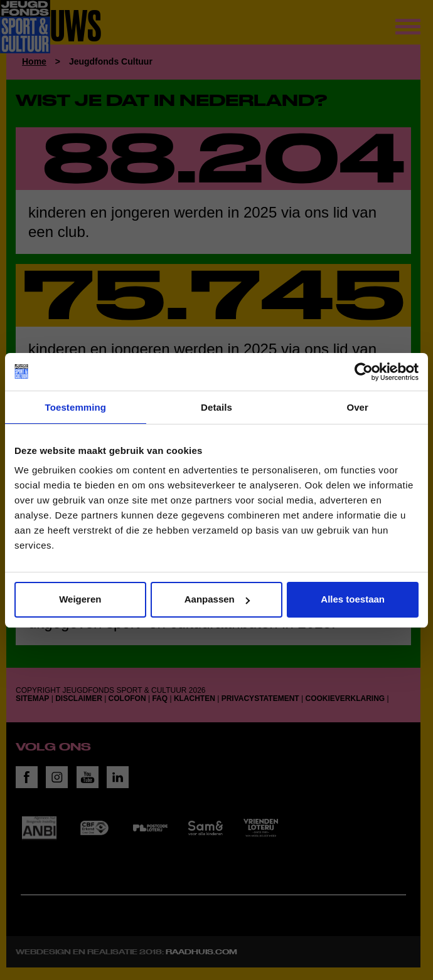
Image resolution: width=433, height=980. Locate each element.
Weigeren (80, 599)
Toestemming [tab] (76, 407)
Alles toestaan (353, 599)
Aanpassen (217, 599)
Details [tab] (216, 407)
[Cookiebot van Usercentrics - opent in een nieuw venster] (364, 372)
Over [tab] (357, 407)
